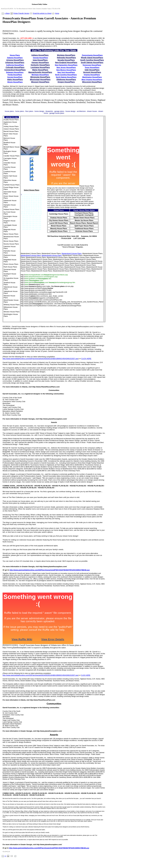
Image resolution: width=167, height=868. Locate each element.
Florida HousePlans (15, 75)
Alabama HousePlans (15, 58)
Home (57, 13)
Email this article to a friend (42, 13)
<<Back (7, 13)
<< (5, 856)
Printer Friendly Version (21, 13)
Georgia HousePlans (40, 58)
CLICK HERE (86, 675)
